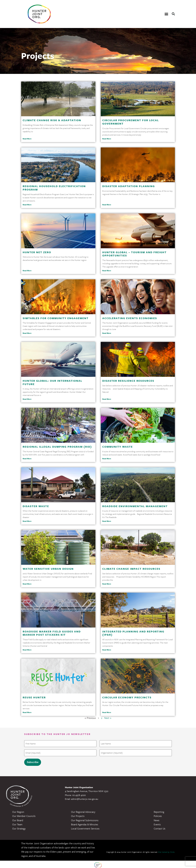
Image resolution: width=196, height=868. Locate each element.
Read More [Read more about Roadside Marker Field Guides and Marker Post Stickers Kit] (27, 650)
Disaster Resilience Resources (128, 381)
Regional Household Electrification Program (54, 188)
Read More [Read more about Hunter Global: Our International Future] (27, 399)
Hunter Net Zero (37, 252)
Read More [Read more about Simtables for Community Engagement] (27, 333)
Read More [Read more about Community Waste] (107, 459)
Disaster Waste (36, 506)
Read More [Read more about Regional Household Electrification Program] (27, 205)
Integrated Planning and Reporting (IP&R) (133, 633)
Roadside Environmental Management (135, 506)
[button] (166, 14)
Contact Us (160, 827)
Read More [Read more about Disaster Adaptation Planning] (107, 205)
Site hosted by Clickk (166, 850)
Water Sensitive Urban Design (48, 569)
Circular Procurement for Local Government (131, 122)
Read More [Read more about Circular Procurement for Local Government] (107, 139)
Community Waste (118, 447)
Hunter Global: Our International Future (52, 382)
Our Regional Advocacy (83, 810)
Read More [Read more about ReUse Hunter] (27, 712)
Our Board (18, 819)
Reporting (159, 810)
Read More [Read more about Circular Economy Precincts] (107, 712)
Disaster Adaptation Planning (129, 186)
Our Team (17, 823)
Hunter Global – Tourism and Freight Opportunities (134, 254)
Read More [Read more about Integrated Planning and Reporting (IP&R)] (107, 650)
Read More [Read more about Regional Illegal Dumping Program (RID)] (27, 459)
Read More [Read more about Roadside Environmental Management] (107, 521)
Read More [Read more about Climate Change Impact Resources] (107, 584)
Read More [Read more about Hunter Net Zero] (27, 271)
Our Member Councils (24, 814)
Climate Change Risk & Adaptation (52, 120)
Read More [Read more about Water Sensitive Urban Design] (27, 584)
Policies (158, 814)
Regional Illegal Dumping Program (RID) (57, 447)
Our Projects (78, 814)
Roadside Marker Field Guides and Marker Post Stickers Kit (52, 633)
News (157, 819)
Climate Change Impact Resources (131, 569)
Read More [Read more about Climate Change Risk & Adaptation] (27, 139)
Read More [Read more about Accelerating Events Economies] (107, 333)
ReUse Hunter (34, 697)
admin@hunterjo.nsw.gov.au (85, 797)
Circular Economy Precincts (127, 697)
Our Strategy (19, 827)
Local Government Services (85, 827)
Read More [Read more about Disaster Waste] (27, 521)
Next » (108, 718)
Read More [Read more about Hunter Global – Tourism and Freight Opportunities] (107, 271)
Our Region (18, 810)
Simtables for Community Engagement (56, 318)
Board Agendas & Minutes (85, 823)
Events (157, 823)
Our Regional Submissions (85, 819)
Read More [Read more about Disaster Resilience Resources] (107, 399)
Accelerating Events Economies (130, 318)
